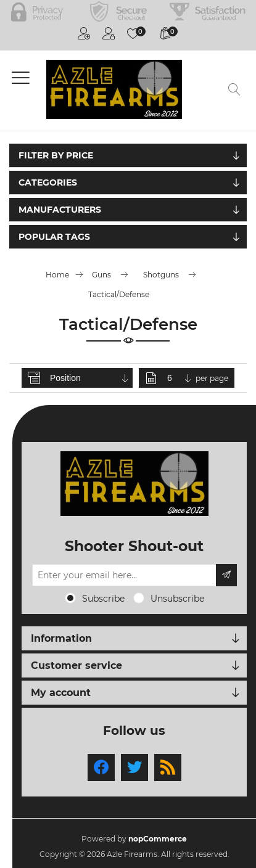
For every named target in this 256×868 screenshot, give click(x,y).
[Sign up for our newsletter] (124, 575)
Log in (109, 33)
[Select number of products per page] (180, 378)
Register (84, 33)
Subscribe (103, 599)
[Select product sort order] (90, 378)
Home (57, 275)
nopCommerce (158, 839)
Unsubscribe (177, 599)
